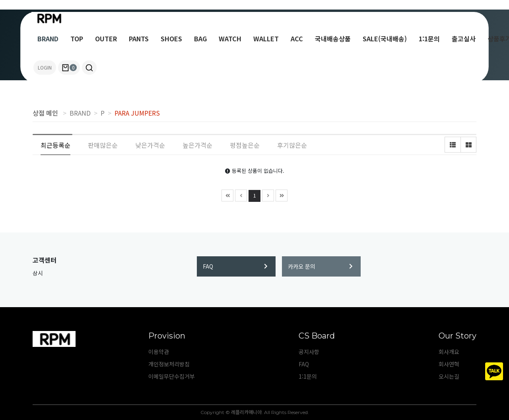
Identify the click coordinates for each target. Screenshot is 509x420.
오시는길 (449, 376)
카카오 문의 (320, 266)
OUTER (106, 39)
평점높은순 (245, 145)
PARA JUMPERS (137, 113)
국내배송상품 (333, 39)
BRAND (48, 39)
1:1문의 (429, 39)
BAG (200, 39)
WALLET (266, 39)
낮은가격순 (150, 145)
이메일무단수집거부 (172, 376)
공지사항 (309, 352)
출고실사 (464, 39)
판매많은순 (103, 145)
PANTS (139, 39)
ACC (297, 39)
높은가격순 (197, 145)
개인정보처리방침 (169, 364)
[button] (89, 68)
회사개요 (449, 352)
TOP (77, 39)
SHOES (171, 39)
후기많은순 (292, 145)
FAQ (235, 266)
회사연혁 (449, 364)
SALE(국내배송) (385, 39)
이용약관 (159, 352)
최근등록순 (55, 145)
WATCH (230, 39)
